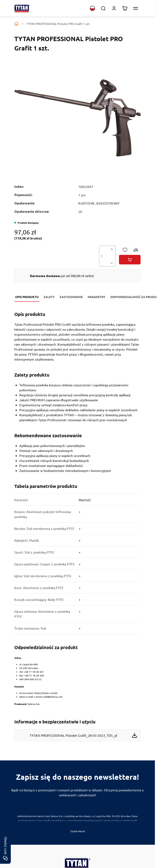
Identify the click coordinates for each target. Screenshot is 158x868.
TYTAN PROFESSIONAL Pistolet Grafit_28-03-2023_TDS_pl (73, 735)
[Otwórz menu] (136, 8)
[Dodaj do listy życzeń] (125, 250)
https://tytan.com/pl (46, 693)
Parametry (96, 297)
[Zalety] (77, 397)
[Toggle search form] (103, 8)
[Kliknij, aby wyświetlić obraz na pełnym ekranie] (77, 118)
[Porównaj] (136, 250)
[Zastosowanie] (77, 452)
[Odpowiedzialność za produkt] (77, 676)
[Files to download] (77, 729)
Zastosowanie (71, 297)
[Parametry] (77, 558)
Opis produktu (27, 297)
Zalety (49, 297)
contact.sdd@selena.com (48, 697)
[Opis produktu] (77, 336)
